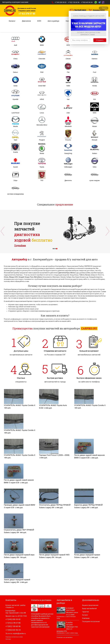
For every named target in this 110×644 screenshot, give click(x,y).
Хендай (21, 277)
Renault (95, 140)
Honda (95, 86)
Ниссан (88, 275)
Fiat (68, 72)
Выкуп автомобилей (89, 608)
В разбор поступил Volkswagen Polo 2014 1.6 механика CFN (67, 627)
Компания (86, 618)
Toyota (42, 167)
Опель (6, 277)
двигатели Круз (64, 273)
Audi (15, 45)
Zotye (15, 180)
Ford (95, 72)
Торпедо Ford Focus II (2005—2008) (54, 455)
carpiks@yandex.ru (19, 633)
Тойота (82, 275)
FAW (42, 72)
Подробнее (20, 245)
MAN (95, 113)
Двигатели (26, 21)
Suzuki (15, 167)
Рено (32, 277)
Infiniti (42, 99)
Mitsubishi (68, 126)
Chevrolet (42, 59)
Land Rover (15, 113)
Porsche (68, 140)
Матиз (73, 273)
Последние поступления (91, 621)
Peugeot (42, 140)
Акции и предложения (90, 605)
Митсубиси (38, 277)
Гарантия (85, 612)
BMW (42, 45)
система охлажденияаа (15, 194)
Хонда (27, 277)
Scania (15, 152)
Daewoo (95, 59)
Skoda (42, 153)
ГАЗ (42, 180)
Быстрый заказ (80, 10)
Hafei (68, 86)
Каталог (12, 21)
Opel (15, 140)
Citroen (68, 59)
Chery (15, 59)
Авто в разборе (53, 21)
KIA (95, 99)
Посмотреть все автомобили (65, 637)
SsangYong (68, 153)
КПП (39, 21)
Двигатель (68, 180)
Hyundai (15, 99)
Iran (68, 99)
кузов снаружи (95, 180)
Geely (15, 86)
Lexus (42, 113)
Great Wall (42, 86)
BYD (68, 45)
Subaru (95, 153)
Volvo (95, 167)
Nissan (95, 126)
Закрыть (104, 8)
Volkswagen (68, 167)
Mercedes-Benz (42, 125)
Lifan (68, 113)
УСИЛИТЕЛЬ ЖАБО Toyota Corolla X (20, 405)
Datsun (15, 72)
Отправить (100, 40)
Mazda (15, 126)
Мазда (12, 277)
